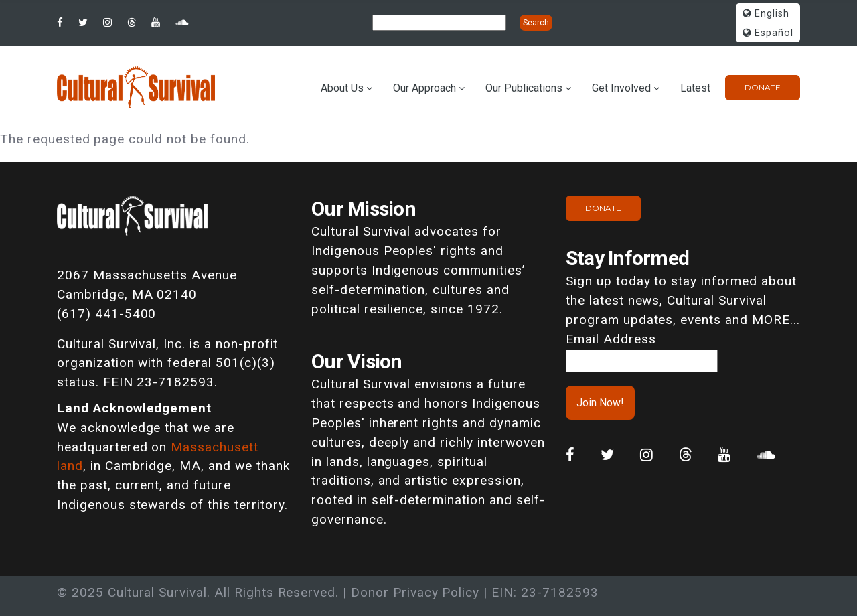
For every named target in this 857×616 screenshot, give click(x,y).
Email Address (611, 339)
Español (768, 33)
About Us (342, 88)
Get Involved (621, 88)
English (766, 14)
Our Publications (524, 88)
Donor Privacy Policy (415, 592)
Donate (763, 87)
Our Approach (424, 88)
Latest (695, 88)
